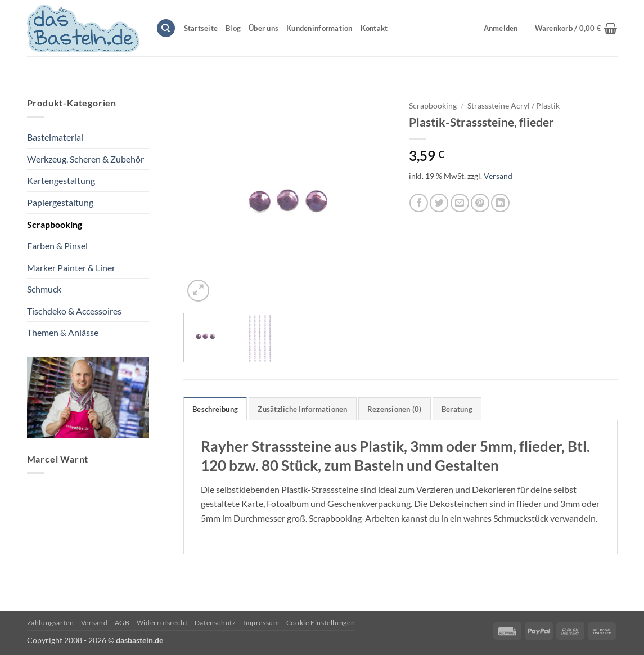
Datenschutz (215, 623)
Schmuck (44, 289)
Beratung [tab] (457, 409)
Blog (233, 28)
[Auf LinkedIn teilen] (500, 203)
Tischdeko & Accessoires (74, 311)
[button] (576, 28)
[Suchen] (166, 28)
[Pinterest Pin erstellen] (480, 203)
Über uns (264, 28)
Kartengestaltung (61, 180)
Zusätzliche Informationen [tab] (302, 409)
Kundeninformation (319, 28)
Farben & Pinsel (57, 246)
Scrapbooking (55, 224)
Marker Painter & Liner (71, 268)
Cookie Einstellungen (321, 623)
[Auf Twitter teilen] (439, 203)
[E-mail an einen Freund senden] (460, 203)
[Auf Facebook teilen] (419, 203)
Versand (498, 176)
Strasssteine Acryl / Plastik (514, 106)
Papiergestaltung (60, 202)
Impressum (261, 623)
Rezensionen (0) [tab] (395, 409)
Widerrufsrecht (162, 623)
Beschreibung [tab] (215, 409)
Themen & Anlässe (63, 332)
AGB (122, 623)
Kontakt (374, 28)
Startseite (201, 28)
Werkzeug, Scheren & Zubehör (85, 159)
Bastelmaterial (55, 137)
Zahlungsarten (51, 623)
